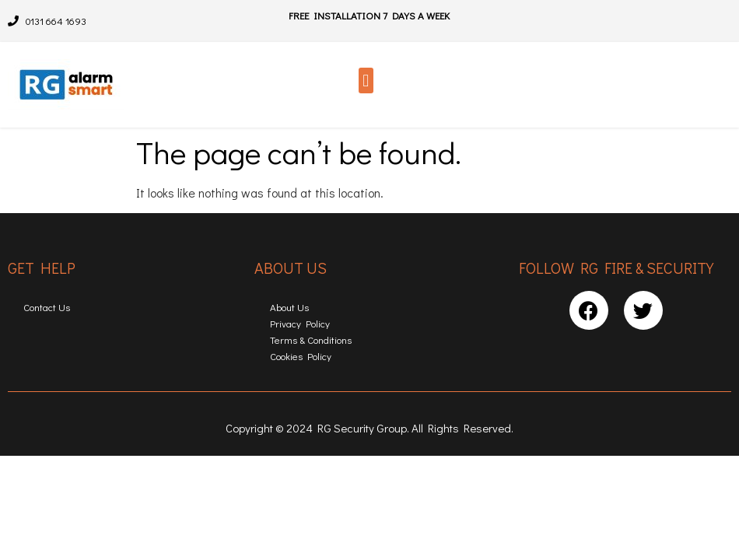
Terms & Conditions (311, 339)
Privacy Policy (300, 323)
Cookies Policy (301, 356)
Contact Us (47, 307)
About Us (289, 307)
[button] (366, 80)
